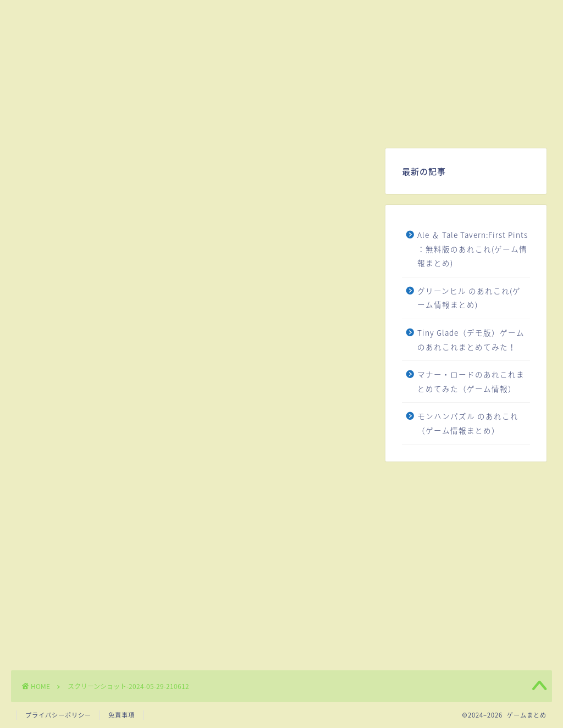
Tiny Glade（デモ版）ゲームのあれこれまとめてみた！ (471, 340)
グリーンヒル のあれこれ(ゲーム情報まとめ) (469, 298)
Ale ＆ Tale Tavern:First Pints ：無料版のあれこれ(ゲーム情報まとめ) (473, 249)
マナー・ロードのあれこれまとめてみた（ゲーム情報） (471, 381)
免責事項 (122, 715)
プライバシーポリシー (58, 715)
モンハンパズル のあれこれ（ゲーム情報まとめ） (468, 423)
